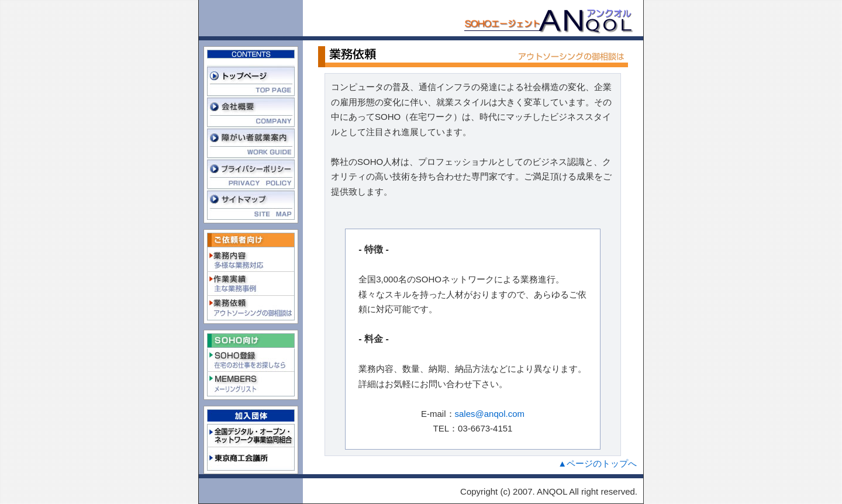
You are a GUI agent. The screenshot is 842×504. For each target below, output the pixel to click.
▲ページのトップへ (597, 463)
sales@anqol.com (490, 414)
